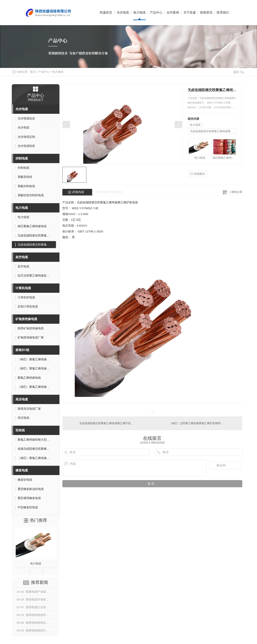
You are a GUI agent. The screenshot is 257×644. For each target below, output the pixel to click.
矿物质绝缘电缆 (26, 319)
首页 (33, 72)
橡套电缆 (22, 470)
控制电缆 (22, 158)
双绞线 (20, 430)
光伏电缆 (123, 12)
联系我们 (223, 12)
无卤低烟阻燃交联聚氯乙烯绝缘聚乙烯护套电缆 (213, 131)
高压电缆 (22, 399)
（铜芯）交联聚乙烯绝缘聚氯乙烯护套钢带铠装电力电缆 (203, 423)
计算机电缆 (23, 288)
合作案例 (173, 12)
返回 (239, 72)
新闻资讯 (206, 12)
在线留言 (198, 174)
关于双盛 (190, 12)
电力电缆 (139, 12)
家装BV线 (22, 350)
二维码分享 (236, 192)
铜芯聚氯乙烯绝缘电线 (224, 158)
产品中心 (156, 12)
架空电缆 (22, 257)
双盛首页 (106, 12)
